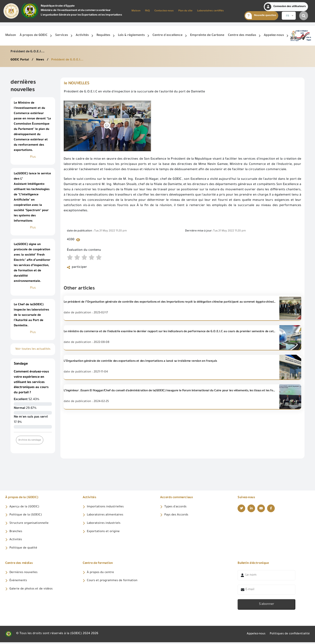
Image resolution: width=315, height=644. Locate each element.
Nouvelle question (261, 16)
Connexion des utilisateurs (285, 7)
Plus (33, 157)
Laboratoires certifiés (210, 11)
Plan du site (185, 11)
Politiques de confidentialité (288, 636)
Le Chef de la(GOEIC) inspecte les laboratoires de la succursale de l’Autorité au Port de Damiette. (31, 315)
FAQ (147, 11)
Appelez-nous (252, 636)
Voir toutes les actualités (33, 349)
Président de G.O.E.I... (69, 60)
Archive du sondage (30, 440)
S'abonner (267, 606)
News (41, 60)
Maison (136, 11)
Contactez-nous (164, 11)
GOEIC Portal (20, 60)
